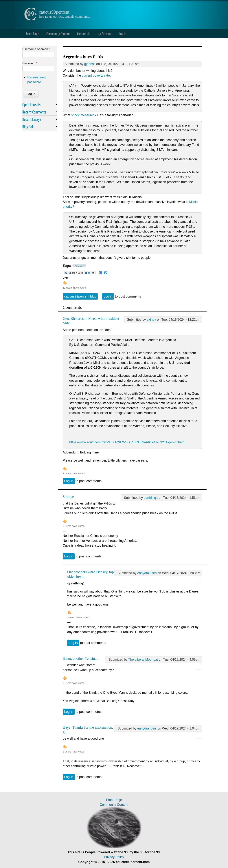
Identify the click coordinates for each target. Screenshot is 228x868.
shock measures (83, 115)
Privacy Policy (114, 857)
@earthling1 (76, 583)
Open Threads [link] (31, 105)
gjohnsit (90, 64)
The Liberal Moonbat (143, 660)
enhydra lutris (147, 573)
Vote (66, 278)
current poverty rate (96, 75)
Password (30, 63)
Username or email (36, 49)
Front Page (33, 34)
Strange (68, 497)
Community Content (58, 34)
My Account (105, 34)
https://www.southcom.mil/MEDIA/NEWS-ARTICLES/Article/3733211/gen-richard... (128, 442)
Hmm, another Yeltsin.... (81, 658)
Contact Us (84, 34)
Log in (123, 34)
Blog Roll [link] (28, 127)
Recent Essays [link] (32, 119)
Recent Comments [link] (34, 112)
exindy (151, 320)
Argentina (80, 266)
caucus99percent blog (80, 296)
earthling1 (151, 498)
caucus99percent (54, 12)
